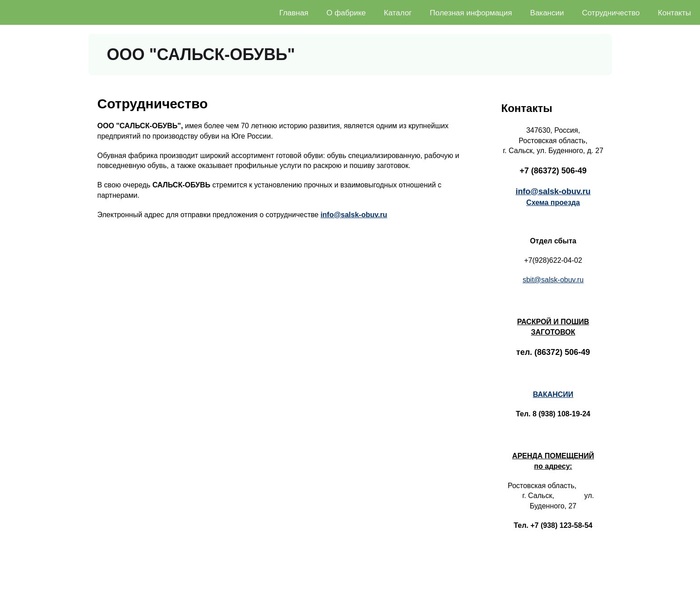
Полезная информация (471, 13)
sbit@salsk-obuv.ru (553, 280)
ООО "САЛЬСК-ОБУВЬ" (201, 54)
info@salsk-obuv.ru (354, 215)
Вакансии (547, 13)
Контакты (675, 13)
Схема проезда (553, 203)
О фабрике (346, 13)
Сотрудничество (611, 13)
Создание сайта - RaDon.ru (659, 592)
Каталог (398, 13)
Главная (294, 13)
